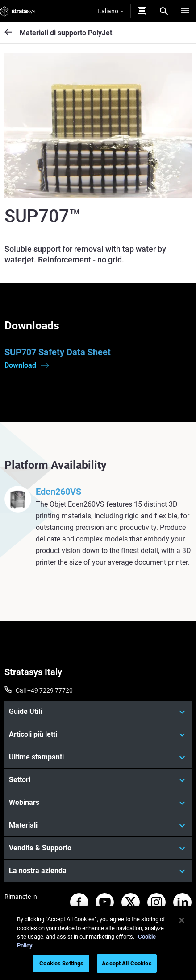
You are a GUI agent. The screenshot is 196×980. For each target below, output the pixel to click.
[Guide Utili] (98, 712)
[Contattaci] (142, 11)
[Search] (164, 11)
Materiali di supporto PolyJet (66, 33)
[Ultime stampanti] (98, 757)
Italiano (110, 11)
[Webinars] (98, 803)
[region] (98, 943)
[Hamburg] (185, 11)
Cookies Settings (61, 963)
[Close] (182, 920)
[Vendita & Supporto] (98, 848)
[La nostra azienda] (98, 871)
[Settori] (98, 780)
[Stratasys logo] (18, 11)
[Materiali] (98, 825)
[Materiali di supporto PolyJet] (12, 33)
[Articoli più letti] (98, 734)
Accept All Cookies (127, 963)
